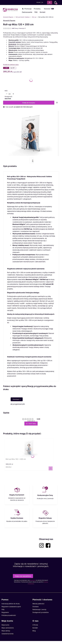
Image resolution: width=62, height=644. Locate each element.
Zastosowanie (27, 12)
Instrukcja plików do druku (11, 604)
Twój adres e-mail (18, 571)
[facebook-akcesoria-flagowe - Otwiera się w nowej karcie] (48, 545)
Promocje (28, 9)
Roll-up (34, 17)
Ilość (6, 91)
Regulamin (33, 580)
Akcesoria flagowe (8, 17)
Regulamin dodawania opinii (11, 607)
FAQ (36, 12)
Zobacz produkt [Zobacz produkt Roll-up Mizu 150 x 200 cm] (51, 468)
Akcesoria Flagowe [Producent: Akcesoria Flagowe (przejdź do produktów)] (9, 20)
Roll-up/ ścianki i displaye (23, 17)
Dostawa (35, 607)
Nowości (47, 9)
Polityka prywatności (9, 615)
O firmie (35, 625)
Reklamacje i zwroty (39, 609)
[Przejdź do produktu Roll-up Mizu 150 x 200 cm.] (29, 448)
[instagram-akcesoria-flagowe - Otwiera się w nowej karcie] (41, 545)
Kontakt (43, 12)
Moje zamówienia (8, 628)
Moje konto (5, 625)
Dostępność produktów (41, 612)
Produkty (37, 9)
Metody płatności (38, 604)
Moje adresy (6, 631)
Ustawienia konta (7, 634)
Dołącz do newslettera (23, 576)
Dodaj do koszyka (29, 103)
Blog (34, 631)
